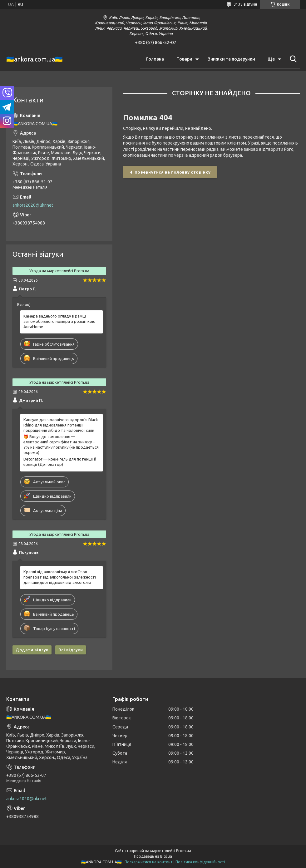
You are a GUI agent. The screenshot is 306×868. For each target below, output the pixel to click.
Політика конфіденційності (200, 862)
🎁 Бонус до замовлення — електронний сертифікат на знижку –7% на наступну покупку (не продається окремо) (61, 444)
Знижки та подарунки (232, 59)
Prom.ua (184, 851)
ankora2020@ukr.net (33, 205)
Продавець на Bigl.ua (153, 856)
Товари (184, 59)
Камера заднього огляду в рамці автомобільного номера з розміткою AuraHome (59, 321)
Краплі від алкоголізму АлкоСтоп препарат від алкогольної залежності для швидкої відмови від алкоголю (60, 577)
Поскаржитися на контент (149, 862)
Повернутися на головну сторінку (173, 172)
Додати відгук (32, 650)
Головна (155, 59)
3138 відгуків (245, 4)
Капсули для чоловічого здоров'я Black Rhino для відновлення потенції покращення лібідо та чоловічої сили (61, 425)
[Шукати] (292, 59)
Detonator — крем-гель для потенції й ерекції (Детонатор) (60, 462)
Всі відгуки (71, 650)
